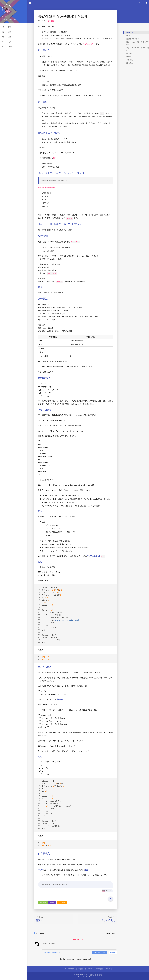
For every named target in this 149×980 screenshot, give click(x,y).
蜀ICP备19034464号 (96, 975)
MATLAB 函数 (88, 44)
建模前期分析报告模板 (47, 188)
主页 (7, 27)
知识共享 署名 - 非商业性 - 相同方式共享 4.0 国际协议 (95, 969)
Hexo (87, 977)
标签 (7, 37)
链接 (55, 158)
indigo (96, 977)
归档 (7, 32)
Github (7, 47)
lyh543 (106, 891)
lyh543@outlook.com (9, 19)
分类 (7, 42)
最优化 (52, 903)
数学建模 (51, 21)
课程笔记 (62, 903)
